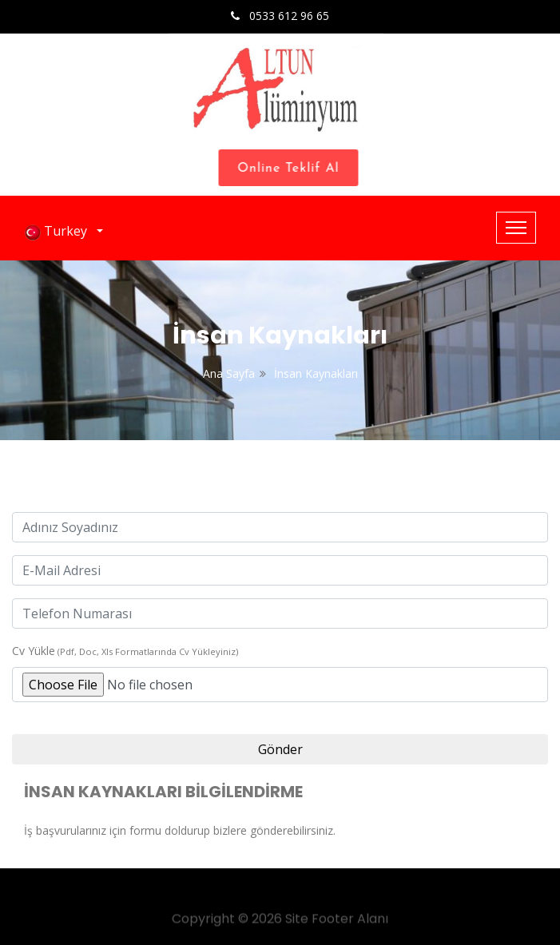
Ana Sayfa (229, 373)
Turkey (59, 231)
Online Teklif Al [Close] (292, 169)
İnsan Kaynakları (316, 373)
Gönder (280, 749)
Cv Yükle (34, 651)
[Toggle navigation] (516, 228)
